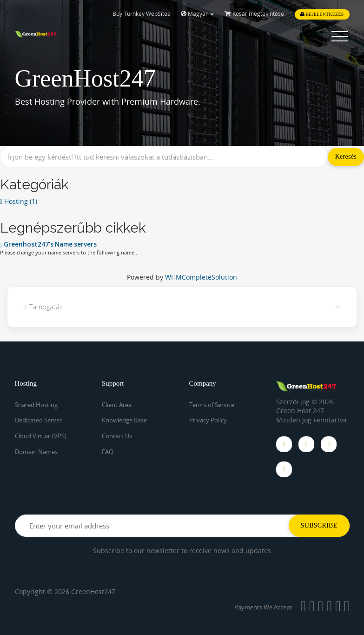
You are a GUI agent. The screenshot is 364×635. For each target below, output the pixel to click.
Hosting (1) (19, 201)
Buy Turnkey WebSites (141, 14)
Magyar (197, 14)
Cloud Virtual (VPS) (41, 436)
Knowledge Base (124, 420)
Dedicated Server (38, 420)
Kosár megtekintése (254, 14)
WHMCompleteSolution (201, 277)
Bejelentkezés (322, 14)
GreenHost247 (93, 592)
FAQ (108, 451)
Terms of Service (212, 405)
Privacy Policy (208, 420)
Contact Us (117, 436)
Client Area (117, 405)
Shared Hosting (36, 405)
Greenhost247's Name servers (48, 244)
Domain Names (36, 451)
